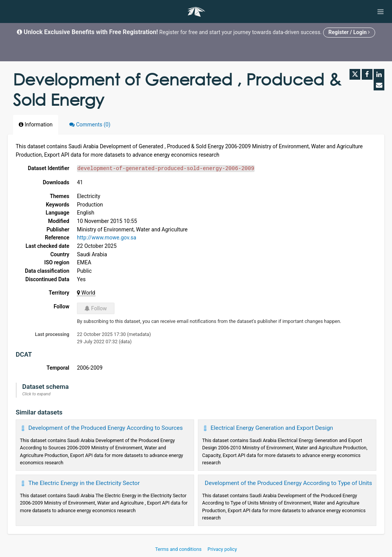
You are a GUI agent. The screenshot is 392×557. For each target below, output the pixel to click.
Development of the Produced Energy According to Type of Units (288, 483)
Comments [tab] (90, 125)
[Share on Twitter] (355, 74)
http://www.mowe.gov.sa (107, 238)
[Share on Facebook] (367, 74)
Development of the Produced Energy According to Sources (105, 428)
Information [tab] (36, 125)
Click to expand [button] (36, 394)
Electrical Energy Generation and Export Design (272, 428)
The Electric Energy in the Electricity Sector (84, 483)
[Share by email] (379, 85)
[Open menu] (381, 11)
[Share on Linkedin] (379, 74)
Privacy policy (222, 549)
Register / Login (349, 32)
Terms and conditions (179, 549)
